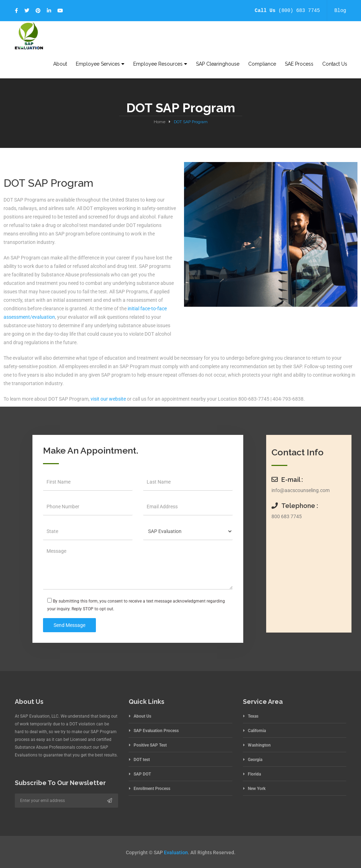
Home (160, 122)
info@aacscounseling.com (301, 490)
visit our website (108, 399)
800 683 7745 (287, 516)
